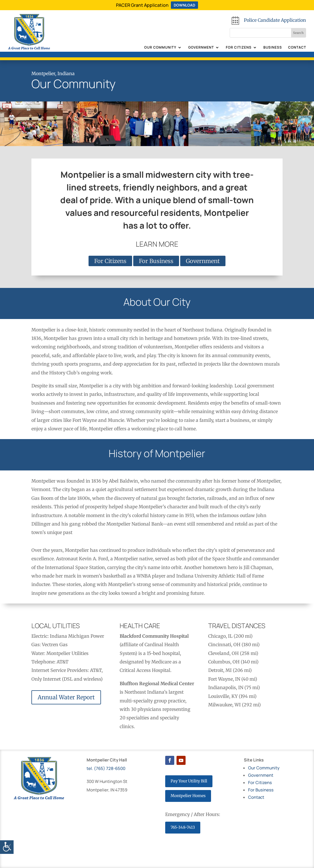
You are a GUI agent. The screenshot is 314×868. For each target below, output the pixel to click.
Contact (297, 48)
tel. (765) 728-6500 (106, 768)
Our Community (160, 48)
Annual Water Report (66, 697)
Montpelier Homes (188, 796)
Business (273, 48)
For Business (156, 261)
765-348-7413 (183, 827)
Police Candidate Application (275, 20)
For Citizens (239, 48)
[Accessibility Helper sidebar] (7, 847)
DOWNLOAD (184, 5)
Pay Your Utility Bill (189, 781)
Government (201, 48)
